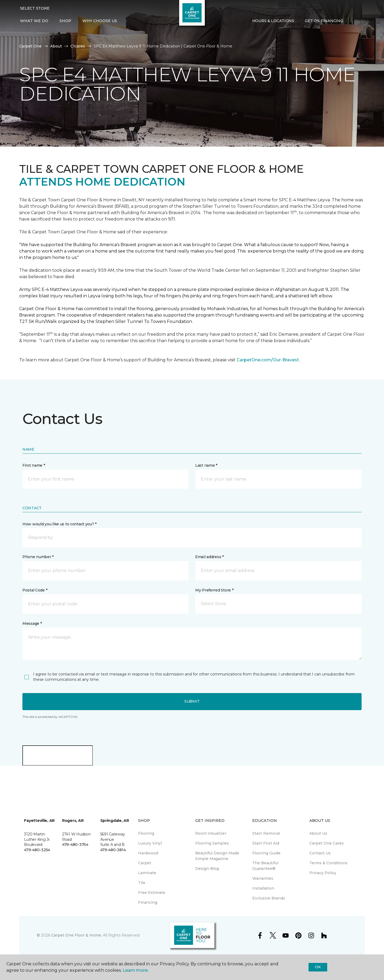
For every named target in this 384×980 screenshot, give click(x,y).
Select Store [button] (35, 8)
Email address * (209, 557)
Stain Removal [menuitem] (266, 833)
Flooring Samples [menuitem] (212, 843)
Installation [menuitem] (263, 888)
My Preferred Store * (214, 590)
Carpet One (30, 46)
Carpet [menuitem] (145, 863)
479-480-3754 (75, 845)
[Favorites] (359, 21)
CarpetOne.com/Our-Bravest (268, 360)
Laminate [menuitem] (147, 873)
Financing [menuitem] (148, 902)
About (56, 46)
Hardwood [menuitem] (148, 853)
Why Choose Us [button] (100, 21)
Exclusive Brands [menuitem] (269, 898)
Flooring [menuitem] (146, 833)
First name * (34, 465)
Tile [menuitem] (142, 883)
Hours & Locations (273, 21)
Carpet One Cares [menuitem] (327, 843)
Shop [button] (65, 21)
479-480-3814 (113, 850)
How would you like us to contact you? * (59, 524)
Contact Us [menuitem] (320, 853)
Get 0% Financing (324, 21)
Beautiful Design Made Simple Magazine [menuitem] (217, 856)
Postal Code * (35, 590)
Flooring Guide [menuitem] (266, 853)
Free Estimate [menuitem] (152, 893)
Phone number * (38, 557)
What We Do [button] (34, 21)
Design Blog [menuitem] (207, 869)
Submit (192, 701)
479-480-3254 (37, 850)
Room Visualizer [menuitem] (211, 833)
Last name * (206, 465)
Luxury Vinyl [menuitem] (150, 843)
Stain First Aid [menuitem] (266, 843)
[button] (353, 21)
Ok (318, 967)
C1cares (78, 46)
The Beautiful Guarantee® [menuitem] (265, 866)
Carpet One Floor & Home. (77, 935)
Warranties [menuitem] (263, 878)
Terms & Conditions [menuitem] (328, 863)
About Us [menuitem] (318, 833)
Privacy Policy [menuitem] (323, 873)
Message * (32, 623)
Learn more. (136, 970)
